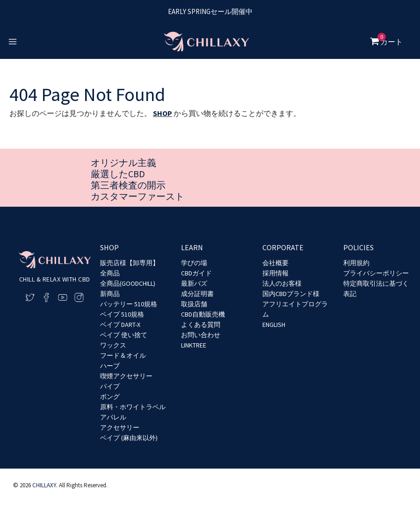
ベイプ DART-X (120, 325)
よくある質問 (201, 325)
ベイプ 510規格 (122, 314)
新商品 (110, 294)
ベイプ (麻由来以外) (129, 438)
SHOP (163, 113)
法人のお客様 (282, 283)
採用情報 (275, 273)
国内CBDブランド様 (291, 294)
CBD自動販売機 (203, 314)
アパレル (113, 417)
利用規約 (356, 263)
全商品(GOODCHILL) (128, 283)
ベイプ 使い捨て (124, 335)
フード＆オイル (123, 355)
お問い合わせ (201, 335)
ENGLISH (274, 325)
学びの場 (194, 263)
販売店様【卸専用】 (130, 263)
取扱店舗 (194, 304)
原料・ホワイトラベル (133, 407)
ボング (110, 397)
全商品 (110, 273)
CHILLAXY (44, 485)
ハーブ (110, 366)
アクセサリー (120, 427)
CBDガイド (196, 273)
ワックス (113, 345)
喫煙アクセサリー (126, 376)
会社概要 (275, 263)
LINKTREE (194, 345)
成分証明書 (197, 294)
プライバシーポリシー (376, 273)
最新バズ (194, 283)
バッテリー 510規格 (129, 304)
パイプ (110, 386)
